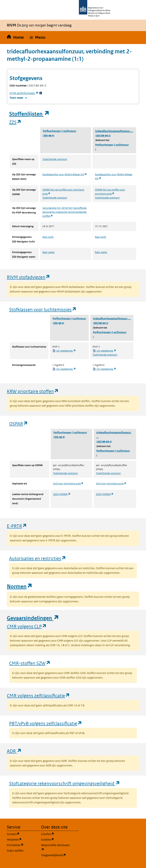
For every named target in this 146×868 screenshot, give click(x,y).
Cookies (56, 839)
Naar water (49, 252)
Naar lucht (48, 237)
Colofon (56, 834)
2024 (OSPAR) (62, 494)
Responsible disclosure (56, 847)
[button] (38, 38)
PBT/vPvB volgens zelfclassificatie (46, 723)
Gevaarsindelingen (33, 618)
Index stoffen (15, 851)
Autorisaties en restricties (38, 558)
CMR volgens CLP (27, 626)
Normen (20, 586)
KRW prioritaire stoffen (33, 391)
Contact (22, 834)
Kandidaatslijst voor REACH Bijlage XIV (65, 174)
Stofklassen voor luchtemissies (43, 309)
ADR (14, 751)
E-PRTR (17, 526)
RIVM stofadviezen (29, 277)
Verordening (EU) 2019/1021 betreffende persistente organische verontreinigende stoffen (64, 212)
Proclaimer (22, 845)
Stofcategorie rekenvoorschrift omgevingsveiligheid (65, 783)
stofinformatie (24, 93)
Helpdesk (22, 839)
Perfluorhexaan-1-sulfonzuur (60, 131)
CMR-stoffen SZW (30, 663)
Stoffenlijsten (29, 114)
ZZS (15, 122)
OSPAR (19, 424)
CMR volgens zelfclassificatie (38, 695)
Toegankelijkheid (56, 855)
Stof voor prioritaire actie (68, 484)
